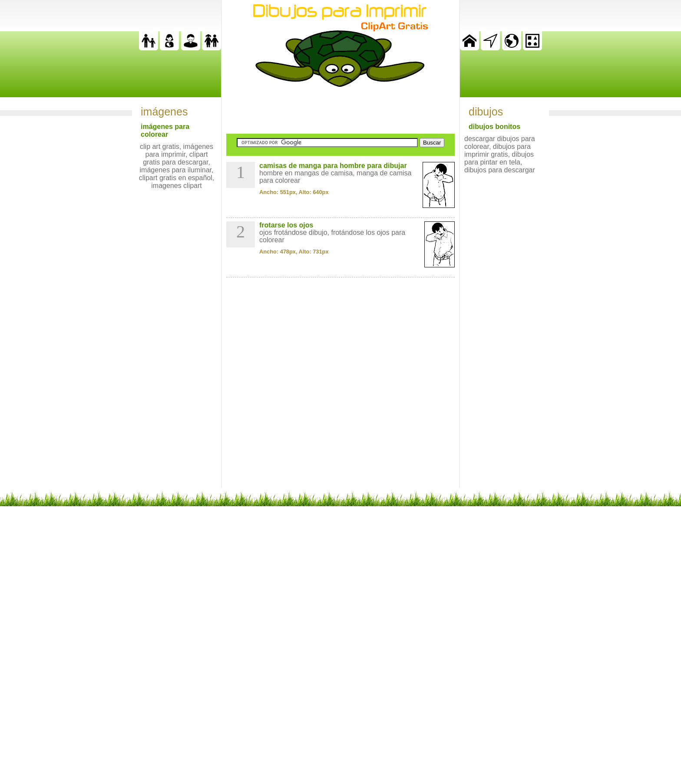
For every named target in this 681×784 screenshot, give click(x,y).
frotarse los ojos (286, 225)
